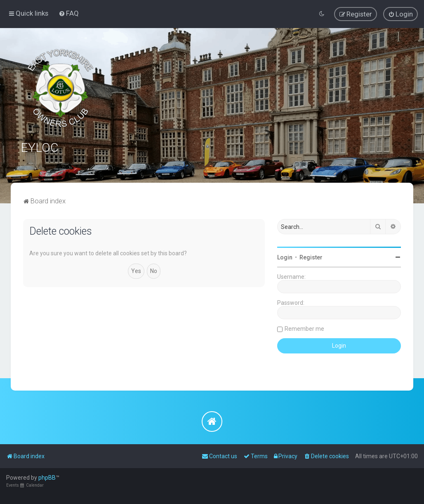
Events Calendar (25, 485)
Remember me (304, 329)
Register (311, 257)
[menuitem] (69, 13)
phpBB (47, 478)
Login (285, 257)
